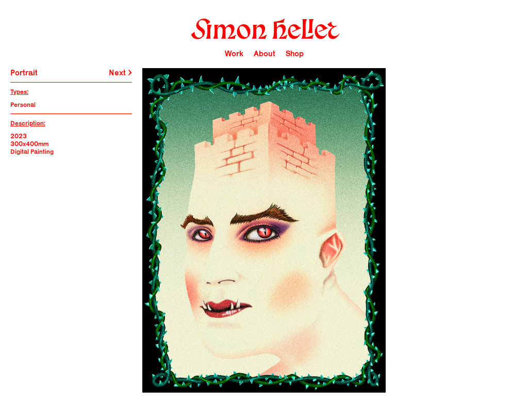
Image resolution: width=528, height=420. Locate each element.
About (265, 53)
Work (234, 53)
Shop (295, 53)
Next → (120, 72)
